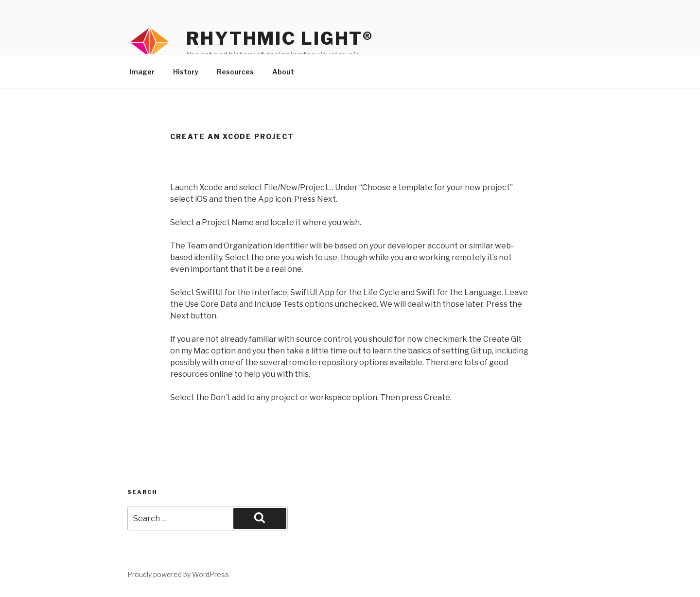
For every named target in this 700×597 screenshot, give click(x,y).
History (186, 72)
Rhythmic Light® (280, 38)
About (283, 72)
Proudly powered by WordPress (178, 574)
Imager (142, 72)
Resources (235, 72)
